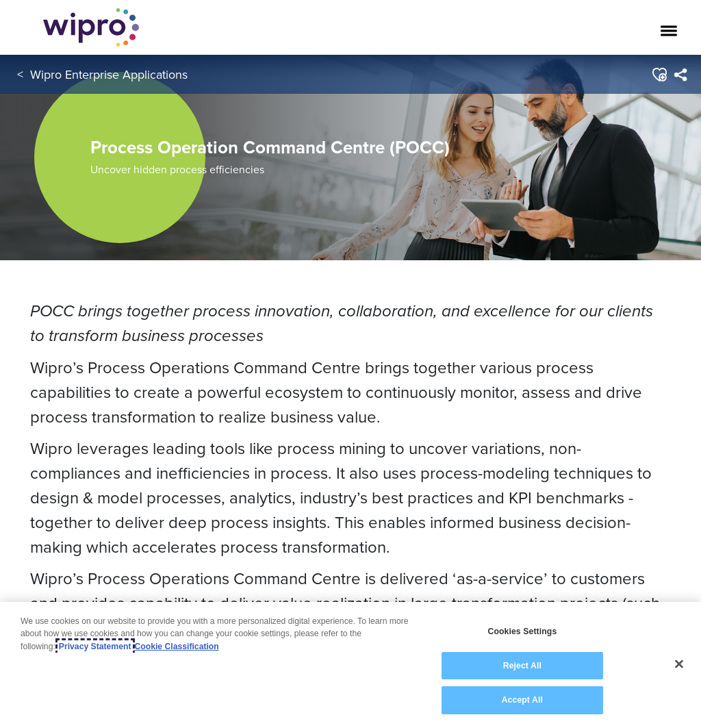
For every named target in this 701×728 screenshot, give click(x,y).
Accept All (522, 700)
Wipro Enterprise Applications (109, 74)
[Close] (679, 664)
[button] (659, 75)
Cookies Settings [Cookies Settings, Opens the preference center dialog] (522, 631)
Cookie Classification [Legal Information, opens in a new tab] (177, 647)
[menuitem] (680, 75)
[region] (350, 665)
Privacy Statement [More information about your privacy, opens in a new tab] (95, 647)
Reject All (522, 666)
